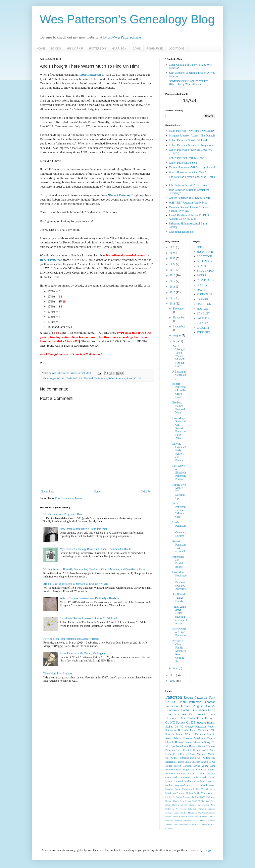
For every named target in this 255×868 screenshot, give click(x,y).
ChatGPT (196, 801)
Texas (204, 793)
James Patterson (183, 789)
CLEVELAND (205, 280)
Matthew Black (172, 813)
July (176, 341)
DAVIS (137, 48)
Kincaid (202, 809)
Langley (211, 809)
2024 (173, 253)
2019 (173, 270)
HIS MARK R (75, 48)
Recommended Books (181, 232)
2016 (173, 287)
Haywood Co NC (186, 785)
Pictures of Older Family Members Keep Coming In (179, 651)
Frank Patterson (194, 742)
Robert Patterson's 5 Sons (183, 163)
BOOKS (56, 48)
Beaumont (187, 797)
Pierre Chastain (208, 813)
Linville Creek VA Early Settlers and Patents (179, 452)
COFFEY (202, 285)
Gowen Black (187, 805)
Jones (212, 789)
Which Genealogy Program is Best (63, 514)
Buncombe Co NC (178, 710)
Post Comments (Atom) (68, 498)
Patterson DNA (173, 770)
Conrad (197, 750)
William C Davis (200, 824)
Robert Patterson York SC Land (187, 158)
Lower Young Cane (204, 766)
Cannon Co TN (206, 774)
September (179, 327)
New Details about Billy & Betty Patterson (84, 529)
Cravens (187, 738)
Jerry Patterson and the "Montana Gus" (179, 510)
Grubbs (169, 785)
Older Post (147, 492)
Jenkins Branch (201, 789)
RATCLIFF (203, 328)
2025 (173, 247)
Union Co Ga (175, 718)
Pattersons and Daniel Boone (178, 562)
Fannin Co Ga (208, 762)
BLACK (202, 266)
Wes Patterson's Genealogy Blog (127, 19)
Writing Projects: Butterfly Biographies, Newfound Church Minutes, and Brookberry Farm (94, 569)
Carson (188, 801)
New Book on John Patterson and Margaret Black (71, 639)
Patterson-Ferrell (174, 750)
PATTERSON (97, 48)
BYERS (201, 275)
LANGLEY (203, 314)
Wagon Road (190, 770)
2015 (173, 292)
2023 (173, 259)
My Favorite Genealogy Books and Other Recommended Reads (95, 549)
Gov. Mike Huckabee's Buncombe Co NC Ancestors (180, 581)
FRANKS (202, 299)
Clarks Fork (72, 378)
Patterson (103, 378)
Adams (177, 738)
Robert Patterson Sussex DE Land (188, 140)
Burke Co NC (198, 758)
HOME (41, 48)
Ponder (179, 734)
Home (97, 492)
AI (174, 797)
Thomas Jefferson (183, 821)
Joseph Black (208, 750)
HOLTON (202, 309)
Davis (181, 762)
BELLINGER (205, 261)
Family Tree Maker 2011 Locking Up (179, 491)
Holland (203, 785)
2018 (173, 275)
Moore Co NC (195, 813)
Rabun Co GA (193, 793)
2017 (173, 281)
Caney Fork (178, 801)
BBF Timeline (181, 758)
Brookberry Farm (203, 710)
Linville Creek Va (88, 378)
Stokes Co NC (174, 727)
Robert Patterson (90, 75)
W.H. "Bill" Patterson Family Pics (188, 203)
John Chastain (203, 805)
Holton (169, 766)
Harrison (185, 706)
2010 (173, 675)
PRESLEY (203, 323)
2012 (173, 298)
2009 (173, 681)
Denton (176, 805)
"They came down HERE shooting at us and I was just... (180, 615)
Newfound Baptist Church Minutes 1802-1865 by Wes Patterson (188, 83)
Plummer (181, 793)
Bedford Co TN (199, 797)
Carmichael (171, 777)
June (176, 668)
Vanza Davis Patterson (204, 821)
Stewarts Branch (206, 723)
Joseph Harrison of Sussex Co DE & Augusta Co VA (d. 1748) (189, 217)
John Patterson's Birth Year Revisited (190, 185)
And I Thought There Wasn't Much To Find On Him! (179, 356)
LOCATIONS (177, 48)
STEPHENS (204, 333)
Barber (179, 797)
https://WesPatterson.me (122, 37)
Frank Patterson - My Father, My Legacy (83, 653)
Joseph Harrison (183, 766)
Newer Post (47, 492)
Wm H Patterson (195, 734)
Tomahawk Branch (187, 746)
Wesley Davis (172, 824)
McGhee (184, 813)
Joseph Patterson (188, 809)
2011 (173, 304)
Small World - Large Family (179, 598)
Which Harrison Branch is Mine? (187, 172)
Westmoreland (185, 824)
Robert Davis (201, 817)
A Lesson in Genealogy (179, 375)
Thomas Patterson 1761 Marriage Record (192, 168)
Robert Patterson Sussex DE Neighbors (191, 145)
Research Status (188, 754)
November (179, 318)
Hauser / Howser (207, 746)
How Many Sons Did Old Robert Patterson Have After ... (179, 428)
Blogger (208, 850)
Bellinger (211, 797)
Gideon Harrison (206, 781)
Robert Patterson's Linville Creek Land (179, 391)
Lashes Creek (172, 754)
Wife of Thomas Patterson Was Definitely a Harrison (89, 598)
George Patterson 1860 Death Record (190, 198)
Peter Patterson (199, 730)
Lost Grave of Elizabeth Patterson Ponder (179, 473)
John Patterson (190, 702)
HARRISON (119, 48)
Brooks (179, 742)
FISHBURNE (155, 48)
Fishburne (190, 781)
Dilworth (179, 781)
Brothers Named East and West (179, 408)
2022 (173, 264)
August (177, 336)
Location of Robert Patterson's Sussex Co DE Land (88, 618)
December (179, 309)
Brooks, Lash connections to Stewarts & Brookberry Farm (76, 584)
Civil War (205, 801)
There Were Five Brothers (58, 674)
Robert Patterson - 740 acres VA (179, 546)
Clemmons (184, 777)
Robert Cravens (186, 817)
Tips (173, 746)
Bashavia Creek (186, 774)
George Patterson (196, 727)
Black (211, 714)
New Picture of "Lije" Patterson (179, 632)
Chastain (188, 750)
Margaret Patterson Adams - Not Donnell (192, 136)
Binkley (169, 801)
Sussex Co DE (134, 378)
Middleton (171, 793)
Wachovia (202, 754)
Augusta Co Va (57, 378)
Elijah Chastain (192, 762)
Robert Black (172, 817)
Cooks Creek (199, 777)
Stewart (200, 714)
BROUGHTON (206, 271)
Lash (185, 730)
